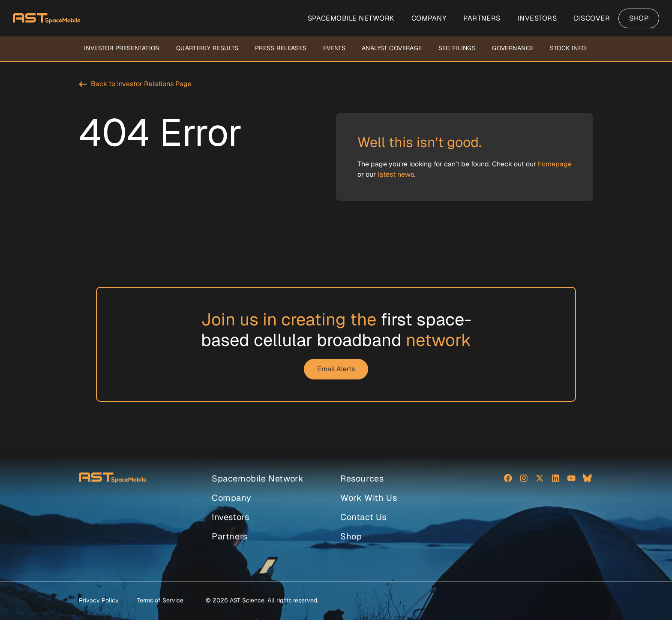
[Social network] (508, 479)
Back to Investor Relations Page (141, 84)
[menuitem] (351, 18)
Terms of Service (160, 600)
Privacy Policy (99, 600)
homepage (555, 164)
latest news (396, 174)
